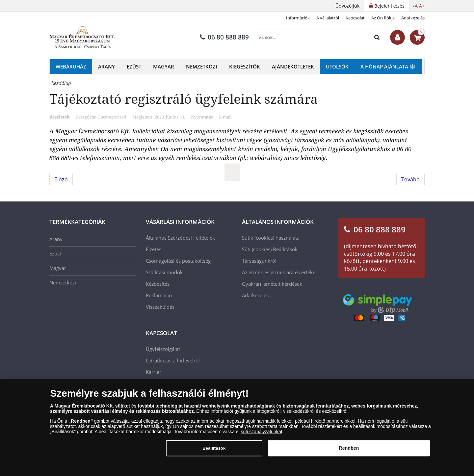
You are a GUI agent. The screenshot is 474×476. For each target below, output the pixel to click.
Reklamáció (159, 295)
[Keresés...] (312, 37)
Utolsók (337, 66)
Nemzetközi (202, 66)
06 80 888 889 (224, 37)
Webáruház (71, 66)
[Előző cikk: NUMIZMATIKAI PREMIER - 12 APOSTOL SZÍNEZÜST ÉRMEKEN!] (61, 179)
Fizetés (154, 249)
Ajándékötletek (293, 66)
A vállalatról (328, 18)
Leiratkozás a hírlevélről (173, 360)
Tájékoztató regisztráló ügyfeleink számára (184, 99)
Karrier (154, 372)
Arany (106, 66)
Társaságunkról (259, 261)
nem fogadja (378, 424)
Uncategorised (112, 117)
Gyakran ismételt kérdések (272, 284)
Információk (298, 18)
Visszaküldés (160, 307)
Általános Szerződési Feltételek (180, 238)
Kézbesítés (158, 284)
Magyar (164, 66)
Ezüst (134, 66)
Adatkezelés (413, 18)
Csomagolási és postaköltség (178, 261)
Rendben (349, 451)
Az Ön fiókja (383, 18)
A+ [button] (422, 6)
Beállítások (285, 249)
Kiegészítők (245, 66)
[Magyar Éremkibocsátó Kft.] (82, 38)
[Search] (377, 37)
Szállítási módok (164, 272)
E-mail (225, 117)
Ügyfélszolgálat (163, 349)
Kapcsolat (355, 18)
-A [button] (415, 6)
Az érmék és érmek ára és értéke (279, 272)
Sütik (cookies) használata (271, 238)
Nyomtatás (202, 117)
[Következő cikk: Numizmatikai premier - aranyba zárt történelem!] (410, 179)
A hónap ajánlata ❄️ (388, 66)
